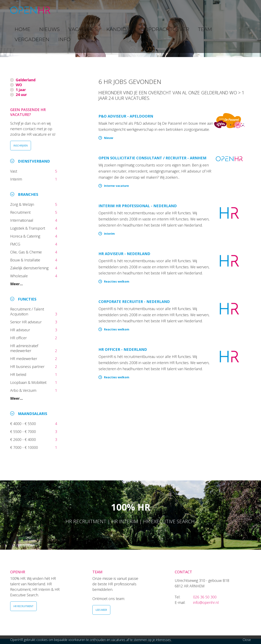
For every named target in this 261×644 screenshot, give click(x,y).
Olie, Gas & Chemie (27, 252)
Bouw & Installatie (26, 260)
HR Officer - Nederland (123, 349)
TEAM (192, 10)
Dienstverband (34, 161)
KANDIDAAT (133, 10)
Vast (14, 171)
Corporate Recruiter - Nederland (134, 302)
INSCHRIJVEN (21, 146)
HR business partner (28, 367)
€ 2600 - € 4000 (24, 439)
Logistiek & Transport (28, 228)
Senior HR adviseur (26, 322)
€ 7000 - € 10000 (25, 447)
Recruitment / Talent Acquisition (27, 312)
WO (19, 85)
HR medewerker (24, 359)
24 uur (21, 95)
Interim (17, 179)
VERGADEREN (215, 10)
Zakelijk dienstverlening (30, 268)
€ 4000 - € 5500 (24, 424)
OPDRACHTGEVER (165, 10)
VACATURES (107, 10)
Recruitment (21, 212)
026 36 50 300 (205, 597)
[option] (130, 29)
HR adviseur (21, 330)
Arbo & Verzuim (24, 390)
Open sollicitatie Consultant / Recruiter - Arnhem (152, 158)
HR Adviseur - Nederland (124, 254)
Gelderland (26, 80)
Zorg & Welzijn (23, 204)
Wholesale (19, 276)
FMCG (16, 244)
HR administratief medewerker (24, 348)
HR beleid (19, 374)
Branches (28, 194)
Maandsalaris (33, 414)
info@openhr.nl (206, 602)
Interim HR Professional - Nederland (138, 206)
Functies (27, 299)
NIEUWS (84, 10)
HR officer (19, 338)
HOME (65, 10)
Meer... (17, 284)
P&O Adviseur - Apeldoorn (126, 116)
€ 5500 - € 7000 (24, 432)
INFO (237, 10)
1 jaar (21, 90)
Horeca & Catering (26, 236)
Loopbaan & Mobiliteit (29, 382)
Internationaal (22, 220)
